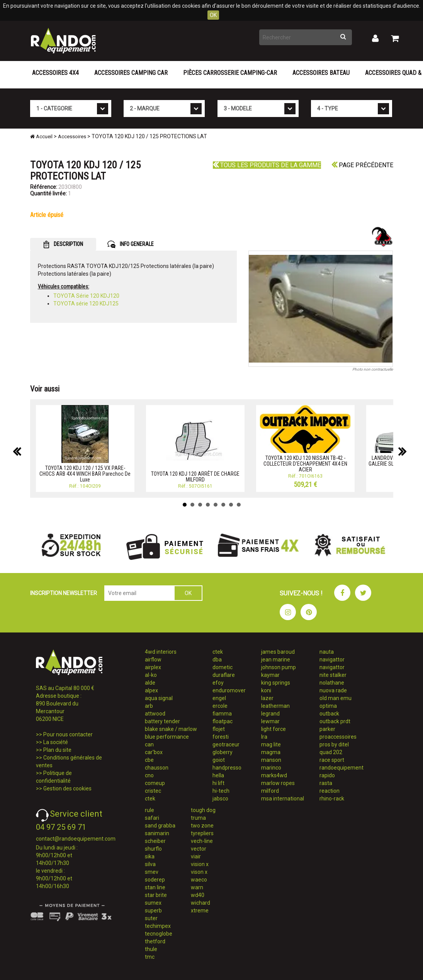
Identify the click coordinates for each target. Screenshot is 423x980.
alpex (151, 690)
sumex (153, 903)
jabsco (220, 799)
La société (56, 742)
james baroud (278, 652)
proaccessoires (338, 737)
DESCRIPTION (63, 244)
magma (271, 752)
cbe (149, 760)
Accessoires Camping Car (131, 73)
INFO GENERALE (131, 244)
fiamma (222, 714)
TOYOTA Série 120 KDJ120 (86, 296)
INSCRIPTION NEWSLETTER (64, 593)
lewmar (270, 721)
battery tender (162, 721)
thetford (155, 941)
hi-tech (221, 791)
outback (329, 714)
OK (213, 15)
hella (218, 775)
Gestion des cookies (67, 788)
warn (197, 887)
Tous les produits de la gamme (267, 165)
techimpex (158, 926)
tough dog (203, 810)
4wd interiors (161, 652)
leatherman (275, 706)
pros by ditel (334, 744)
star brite (156, 895)
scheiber (155, 841)
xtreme (200, 910)
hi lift (218, 783)
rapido (327, 775)
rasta (326, 783)
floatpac (223, 721)
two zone (202, 826)
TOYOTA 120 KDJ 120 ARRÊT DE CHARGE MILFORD (195, 477)
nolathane (332, 683)
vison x (199, 872)
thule (151, 949)
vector (199, 849)
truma (198, 818)
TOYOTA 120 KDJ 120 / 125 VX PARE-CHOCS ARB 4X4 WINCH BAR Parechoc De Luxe (85, 474)
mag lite (271, 744)
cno (149, 775)
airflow (153, 660)
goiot (219, 760)
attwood (155, 714)
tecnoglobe (159, 934)
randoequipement (341, 768)
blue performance (167, 737)
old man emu (336, 698)
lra (264, 737)
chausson (157, 768)
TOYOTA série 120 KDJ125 (86, 303)
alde (150, 683)
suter (151, 918)
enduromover (229, 690)
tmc (150, 957)
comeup (155, 783)
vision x (200, 864)
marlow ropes (278, 783)
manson (271, 760)
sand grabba (160, 826)
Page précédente (362, 165)
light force (274, 729)
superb (153, 910)
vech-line (202, 841)
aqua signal (159, 698)
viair (196, 856)
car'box (154, 752)
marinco (271, 768)
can (149, 744)
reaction (330, 791)
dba (217, 660)
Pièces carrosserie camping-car (230, 73)
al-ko (151, 675)
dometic (223, 667)
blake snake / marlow (171, 729)
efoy (218, 683)
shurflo (153, 849)
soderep (155, 880)
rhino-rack (332, 799)
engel (219, 698)
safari (152, 818)
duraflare (224, 675)
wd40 (198, 895)
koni (266, 690)
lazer (267, 698)
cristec (153, 791)
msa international (283, 799)
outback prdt (335, 721)
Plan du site (57, 750)
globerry (223, 752)
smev (152, 872)
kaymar (270, 675)
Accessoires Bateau (321, 73)
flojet (219, 729)
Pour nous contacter (68, 734)
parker (327, 729)
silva (150, 864)
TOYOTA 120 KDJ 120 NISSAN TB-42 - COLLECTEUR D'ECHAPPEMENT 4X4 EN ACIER (305, 464)
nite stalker (333, 675)
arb (149, 706)
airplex (153, 667)
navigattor (332, 660)
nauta (327, 652)
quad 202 (331, 752)
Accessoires (72, 136)
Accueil (41, 136)
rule (149, 810)
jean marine (276, 660)
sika (150, 856)
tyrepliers (202, 833)
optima (328, 706)
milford (270, 791)
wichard (200, 903)
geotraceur (226, 744)
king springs (276, 683)
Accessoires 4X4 (55, 73)
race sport (332, 760)
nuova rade (333, 690)
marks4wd (274, 775)
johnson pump (279, 667)
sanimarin (157, 833)
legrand (270, 714)
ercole (220, 706)
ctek (150, 799)
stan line (155, 887)
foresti (221, 737)
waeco (199, 880)
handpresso (227, 768)
